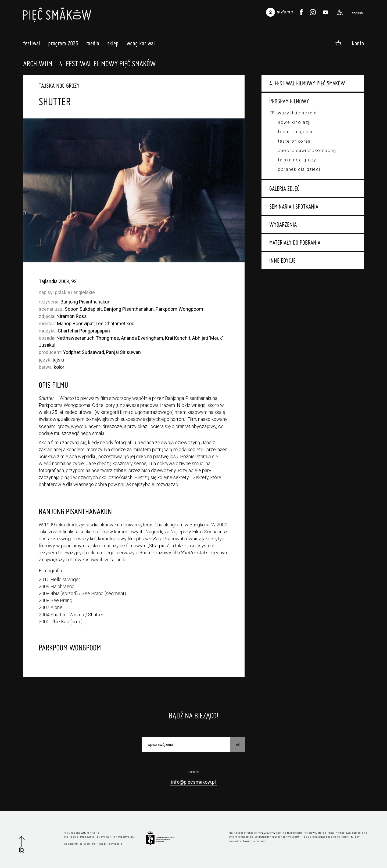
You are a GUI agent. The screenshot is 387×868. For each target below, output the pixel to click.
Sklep (113, 45)
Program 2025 (63, 45)
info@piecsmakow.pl (193, 782)
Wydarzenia (283, 225)
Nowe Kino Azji (294, 122)
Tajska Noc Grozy (297, 160)
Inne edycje (282, 261)
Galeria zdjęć (284, 189)
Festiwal (32, 45)
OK (238, 744)
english (357, 13)
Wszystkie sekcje (297, 113)
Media (93, 45)
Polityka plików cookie (107, 844)
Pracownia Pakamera (94, 837)
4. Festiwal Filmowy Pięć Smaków (307, 83)
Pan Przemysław (123, 837)
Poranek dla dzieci (299, 169)
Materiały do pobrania (295, 243)
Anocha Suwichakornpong (307, 151)
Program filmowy (289, 101)
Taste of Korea (294, 141)
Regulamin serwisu (77, 844)
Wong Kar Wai (141, 45)
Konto (358, 43)
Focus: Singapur (295, 132)
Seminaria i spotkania (294, 207)
